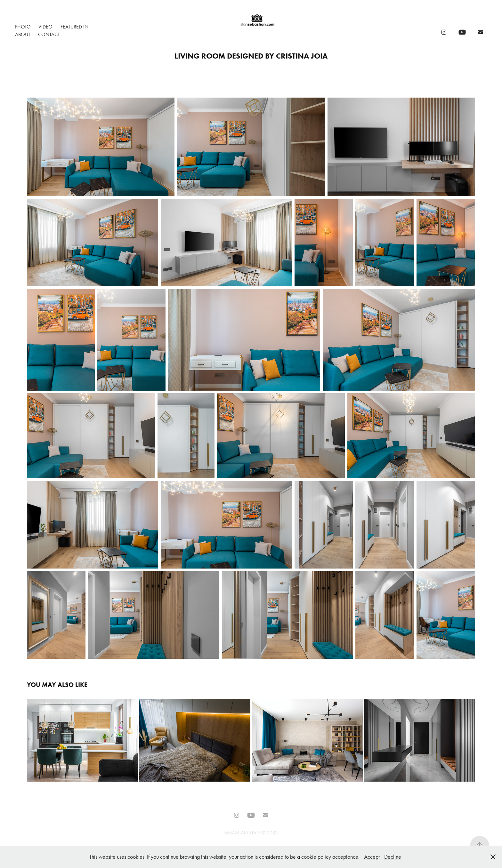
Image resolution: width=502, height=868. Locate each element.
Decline (393, 857)
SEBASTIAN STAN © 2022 (251, 833)
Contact (49, 34)
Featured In (74, 27)
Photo (23, 27)
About (23, 34)
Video (45, 27)
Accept (372, 857)
